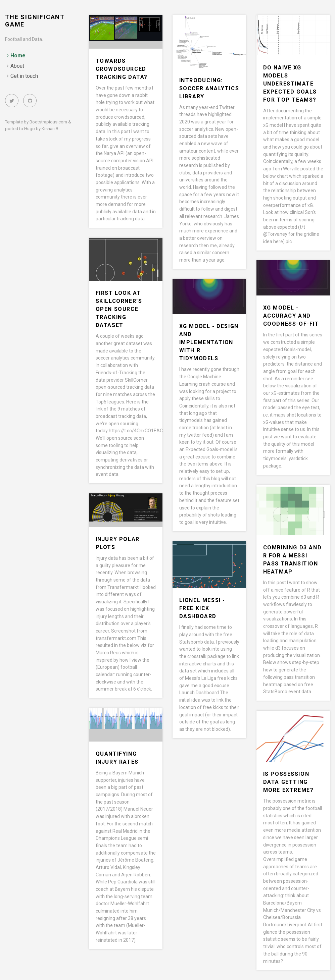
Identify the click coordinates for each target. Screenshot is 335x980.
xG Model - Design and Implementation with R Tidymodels (209, 342)
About (17, 66)
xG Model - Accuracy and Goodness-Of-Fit (291, 316)
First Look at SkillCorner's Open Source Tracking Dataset (119, 309)
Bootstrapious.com (48, 122)
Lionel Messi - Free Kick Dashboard (202, 608)
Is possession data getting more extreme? (289, 782)
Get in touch (24, 76)
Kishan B (50, 129)
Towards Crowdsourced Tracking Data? (122, 69)
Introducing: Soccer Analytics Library (209, 88)
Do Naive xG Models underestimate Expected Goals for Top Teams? (290, 84)
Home (18, 56)
